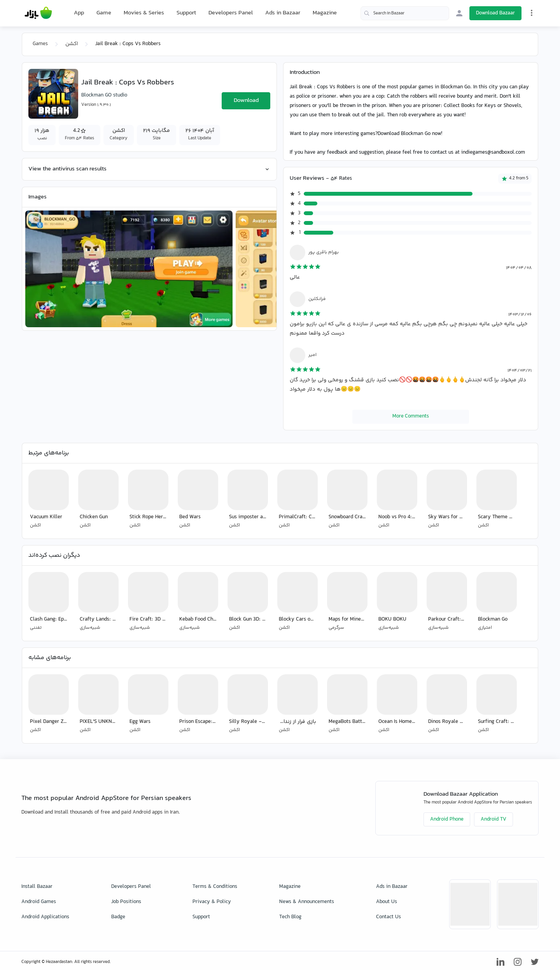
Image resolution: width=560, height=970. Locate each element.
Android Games (39, 902)
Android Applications (45, 917)
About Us (387, 902)
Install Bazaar (37, 887)
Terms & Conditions (215, 887)
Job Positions (126, 902)
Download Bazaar (495, 13)
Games (40, 44)
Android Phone (447, 819)
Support (186, 13)
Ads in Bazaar (283, 13)
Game (104, 13)
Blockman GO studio (104, 95)
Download (246, 101)
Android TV (493, 819)
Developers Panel (231, 13)
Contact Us (388, 917)
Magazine (325, 13)
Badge (118, 917)
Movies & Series (144, 13)
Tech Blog (290, 917)
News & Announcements (307, 902)
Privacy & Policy (212, 902)
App (79, 13)
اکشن (72, 44)
